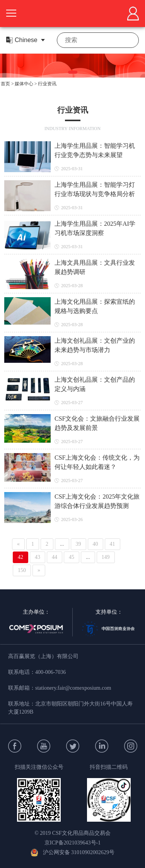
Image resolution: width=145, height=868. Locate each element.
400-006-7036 (50, 672)
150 (22, 570)
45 (72, 557)
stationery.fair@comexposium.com (73, 688)
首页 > (7, 84)
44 (55, 557)
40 (96, 544)
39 (78, 544)
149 (106, 557)
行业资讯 (47, 84)
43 (38, 557)
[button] (73, 72)
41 (113, 544)
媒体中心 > (26, 84)
